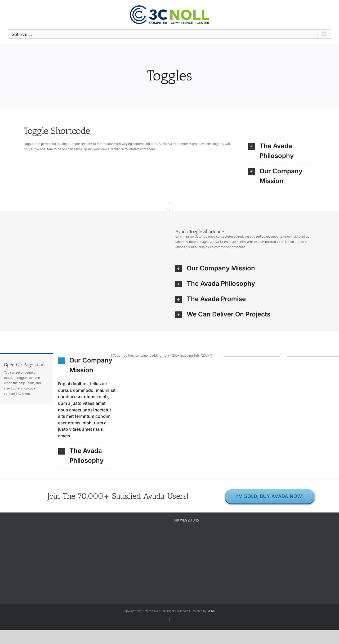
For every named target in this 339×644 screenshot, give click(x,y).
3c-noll (212, 611)
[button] (282, 151)
